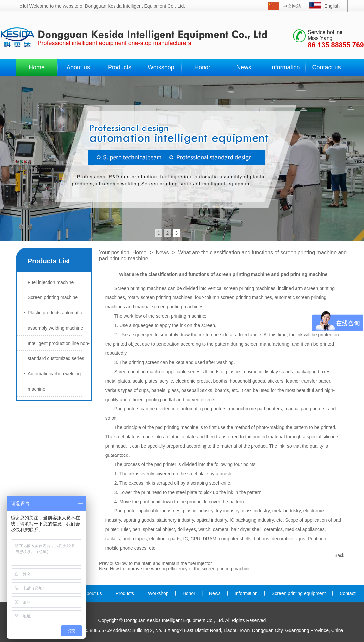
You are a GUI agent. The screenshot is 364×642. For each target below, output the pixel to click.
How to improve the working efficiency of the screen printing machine (180, 569)
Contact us (326, 67)
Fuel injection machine (51, 282)
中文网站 (292, 6)
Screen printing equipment (299, 593)
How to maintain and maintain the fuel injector (165, 563)
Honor (202, 67)
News (244, 67)
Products (120, 67)
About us (78, 67)
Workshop (161, 67)
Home (37, 67)
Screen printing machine (53, 297)
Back (339, 555)
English (332, 6)
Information (285, 67)
